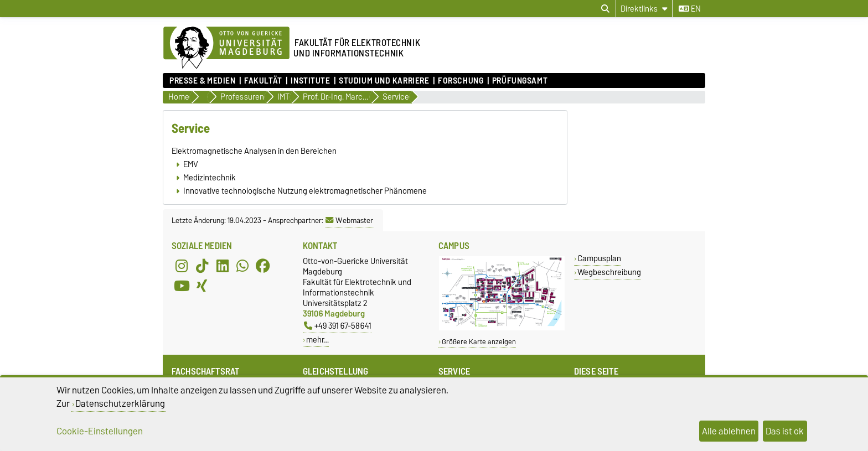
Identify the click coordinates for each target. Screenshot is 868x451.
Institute (310, 81)
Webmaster (349, 220)
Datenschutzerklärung (120, 403)
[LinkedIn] (223, 266)
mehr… (317, 339)
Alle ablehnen (729, 431)
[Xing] (202, 286)
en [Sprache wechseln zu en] (690, 9)
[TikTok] (202, 266)
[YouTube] (182, 286)
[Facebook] (263, 266)
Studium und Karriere (384, 81)
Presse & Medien (202, 81)
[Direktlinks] (644, 9)
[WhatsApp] (242, 266)
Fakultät (263, 81)
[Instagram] (182, 266)
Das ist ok (785, 431)
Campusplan (599, 258)
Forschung (461, 81)
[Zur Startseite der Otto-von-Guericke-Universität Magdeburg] (226, 48)
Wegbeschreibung (609, 272)
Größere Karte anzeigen (479, 342)
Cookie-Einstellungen (100, 431)
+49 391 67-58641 (338, 326)
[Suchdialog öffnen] (605, 9)
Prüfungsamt (520, 81)
